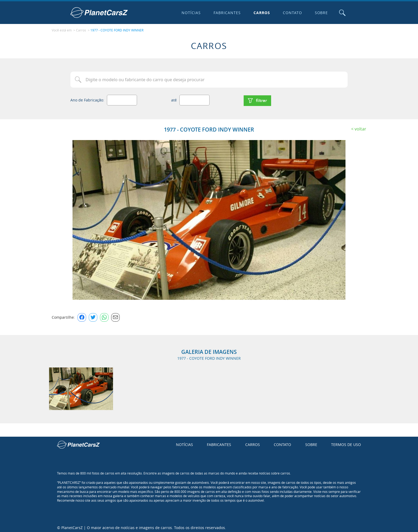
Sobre (320, 13)
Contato (291, 13)
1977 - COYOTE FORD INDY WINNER (117, 30)
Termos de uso (346, 442)
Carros (260, 13)
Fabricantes (226, 13)
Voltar (360, 126)
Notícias (190, 13)
